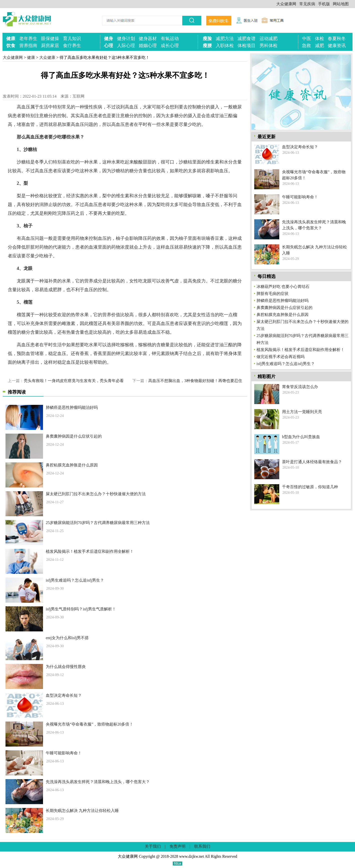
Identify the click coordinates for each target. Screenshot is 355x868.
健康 (11, 39)
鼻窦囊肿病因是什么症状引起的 (74, 436)
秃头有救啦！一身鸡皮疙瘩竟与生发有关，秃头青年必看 (74, 381)
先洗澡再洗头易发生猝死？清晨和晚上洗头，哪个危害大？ (98, 782)
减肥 (319, 46)
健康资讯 (337, 46)
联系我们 (202, 846)
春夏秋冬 (337, 39)
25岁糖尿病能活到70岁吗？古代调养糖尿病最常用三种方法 (98, 523)
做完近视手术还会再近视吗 (280, 357)
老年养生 (28, 39)
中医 (306, 39)
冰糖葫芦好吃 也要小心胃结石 (283, 287)
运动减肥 (268, 39)
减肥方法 (225, 39)
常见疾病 (307, 4)
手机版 (324, 4)
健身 (108, 39)
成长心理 (170, 46)
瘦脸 (207, 39)
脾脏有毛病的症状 (272, 294)
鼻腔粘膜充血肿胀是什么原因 (72, 465)
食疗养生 (72, 46)
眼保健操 (50, 39)
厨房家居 (50, 46)
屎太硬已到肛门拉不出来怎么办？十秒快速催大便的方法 (96, 494)
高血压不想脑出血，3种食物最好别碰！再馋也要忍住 (195, 381)
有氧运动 (170, 39)
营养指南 (28, 46)
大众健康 (47, 57)
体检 (319, 39)
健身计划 (126, 39)
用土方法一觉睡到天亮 (302, 412)
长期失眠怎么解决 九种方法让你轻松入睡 (82, 811)
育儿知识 (72, 39)
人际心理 (126, 46)
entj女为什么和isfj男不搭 (67, 638)
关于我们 (153, 846)
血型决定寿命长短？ (64, 695)
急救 (306, 46)
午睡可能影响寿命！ (64, 753)
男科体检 (268, 46)
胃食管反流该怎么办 (300, 387)
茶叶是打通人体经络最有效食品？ (312, 462)
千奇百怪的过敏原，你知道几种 (310, 487)
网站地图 (341, 4)
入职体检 (225, 46)
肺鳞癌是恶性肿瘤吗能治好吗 (72, 407)
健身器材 (148, 39)
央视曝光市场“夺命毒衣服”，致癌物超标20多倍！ (89, 724)
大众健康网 (286, 4)
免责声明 (177, 846)
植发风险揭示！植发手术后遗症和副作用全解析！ (90, 551)
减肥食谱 (246, 39)
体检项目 (246, 46)
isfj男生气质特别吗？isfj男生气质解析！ (81, 609)
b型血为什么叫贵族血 (301, 437)
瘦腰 (207, 46)
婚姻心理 (148, 46)
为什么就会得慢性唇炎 (66, 667)
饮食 (11, 46)
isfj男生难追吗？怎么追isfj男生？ (75, 580)
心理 (108, 46)
